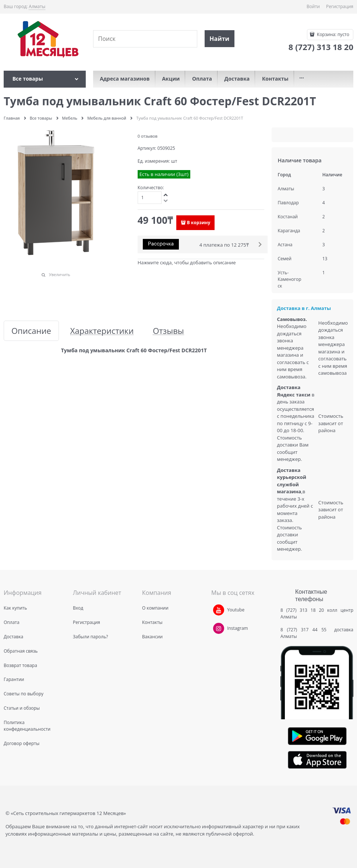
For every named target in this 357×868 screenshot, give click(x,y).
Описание (31, 331)
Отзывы (168, 331)
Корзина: (333, 34)
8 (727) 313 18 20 (302, 610)
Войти (313, 6)
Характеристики (102, 331)
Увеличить (60, 274)
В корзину (199, 223)
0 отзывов (148, 136)
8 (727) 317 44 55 (305, 630)
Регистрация (340, 6)
